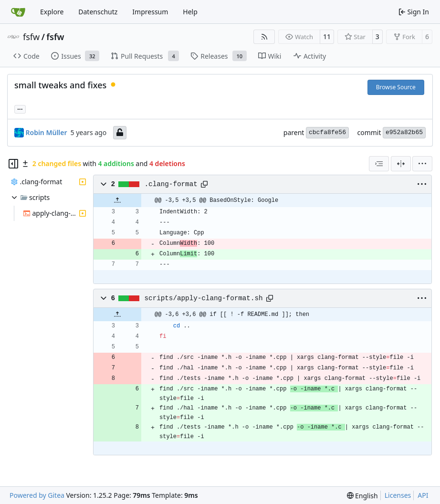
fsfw (31, 37)
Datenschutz (98, 12)
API (423, 495)
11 (327, 37)
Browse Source (396, 87)
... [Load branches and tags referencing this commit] (20, 108)
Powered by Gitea (37, 495)
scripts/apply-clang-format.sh (204, 298)
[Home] (18, 12)
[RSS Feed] (264, 37)
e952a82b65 (404, 132)
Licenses (398, 495)
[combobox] (379, 164)
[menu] (422, 164)
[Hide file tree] (13, 164)
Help (190, 12)
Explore (52, 12)
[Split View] (401, 164)
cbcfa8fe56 (327, 132)
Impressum (150, 12)
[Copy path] (204, 184)
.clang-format (171, 184)
